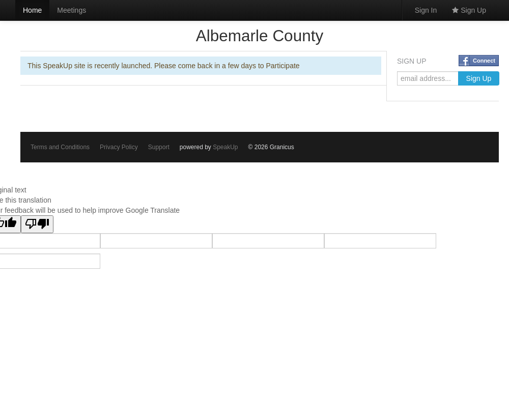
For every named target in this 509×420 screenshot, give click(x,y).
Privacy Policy (119, 147)
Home (32, 10)
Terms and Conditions (60, 147)
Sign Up (469, 10)
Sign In (426, 10)
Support (159, 147)
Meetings (72, 10)
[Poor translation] (37, 224)
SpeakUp (225, 147)
